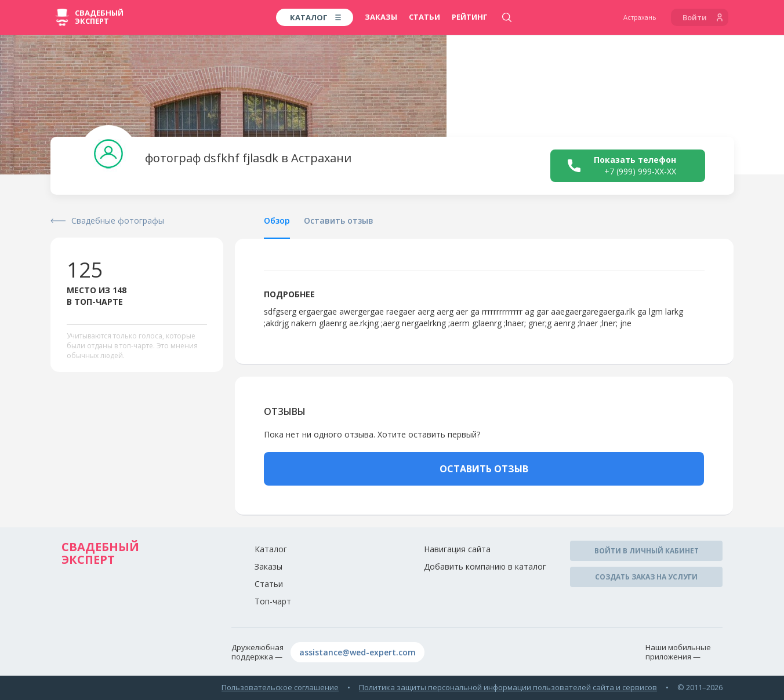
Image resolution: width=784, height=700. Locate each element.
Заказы (381, 17)
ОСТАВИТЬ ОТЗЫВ (484, 469)
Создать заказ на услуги (646, 577)
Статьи (424, 17)
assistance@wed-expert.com (357, 652)
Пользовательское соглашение (280, 687)
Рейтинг (470, 17)
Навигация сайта (457, 549)
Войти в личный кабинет (647, 551)
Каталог (271, 549)
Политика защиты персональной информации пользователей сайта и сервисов (508, 687)
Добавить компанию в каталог (485, 566)
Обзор (277, 220)
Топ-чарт (273, 601)
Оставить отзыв (339, 220)
